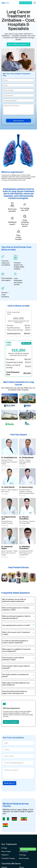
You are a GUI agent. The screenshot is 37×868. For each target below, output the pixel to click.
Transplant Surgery (8, 858)
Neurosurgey (6, 851)
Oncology (22, 855)
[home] (6, 3)
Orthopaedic (24, 851)
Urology (4, 848)
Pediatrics (5, 855)
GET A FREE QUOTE (26, 3)
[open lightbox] (4, 578)
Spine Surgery (24, 858)
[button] (34, 3)
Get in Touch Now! (11, 722)
